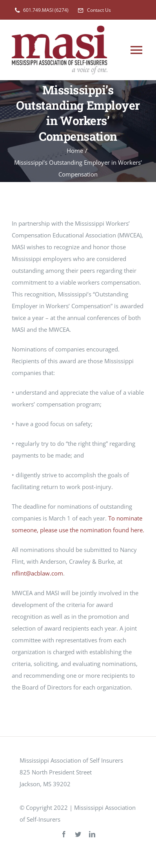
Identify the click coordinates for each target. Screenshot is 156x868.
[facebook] (64, 834)
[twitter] (78, 834)
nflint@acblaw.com (37, 573)
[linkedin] (92, 834)
